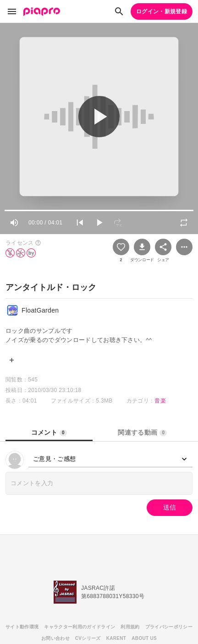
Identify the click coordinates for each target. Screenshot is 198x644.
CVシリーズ (88, 638)
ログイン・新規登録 (162, 11)
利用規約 (130, 627)
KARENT (116, 638)
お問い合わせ (55, 638)
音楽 (160, 401)
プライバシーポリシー (169, 627)
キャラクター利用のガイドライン (80, 627)
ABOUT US (144, 638)
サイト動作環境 (22, 627)
